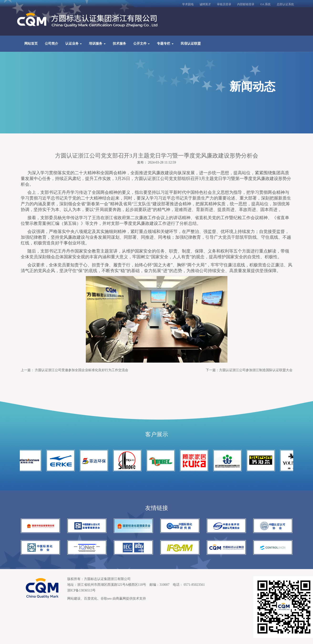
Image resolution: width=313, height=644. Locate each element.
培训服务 (97, 44)
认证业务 (74, 44)
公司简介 (51, 44)
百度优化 (91, 599)
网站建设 (74, 599)
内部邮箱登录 (246, 4)
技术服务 (119, 44)
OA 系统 (266, 4)
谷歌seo (106, 599)
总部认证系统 (285, 4)
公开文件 (142, 44)
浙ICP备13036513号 (82, 590)
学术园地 (188, 4)
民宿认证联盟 (191, 44)
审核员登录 (224, 4)
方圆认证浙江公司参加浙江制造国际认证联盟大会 (256, 370)
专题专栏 (165, 44)
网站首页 (31, 44)
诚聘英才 (205, 4)
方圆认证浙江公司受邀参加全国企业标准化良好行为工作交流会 (82, 370)
